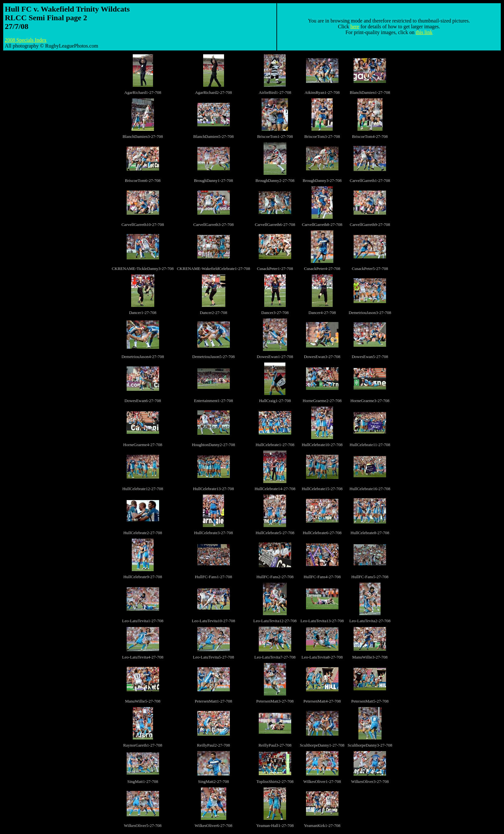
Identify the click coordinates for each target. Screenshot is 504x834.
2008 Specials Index (26, 40)
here (355, 27)
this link (424, 32)
